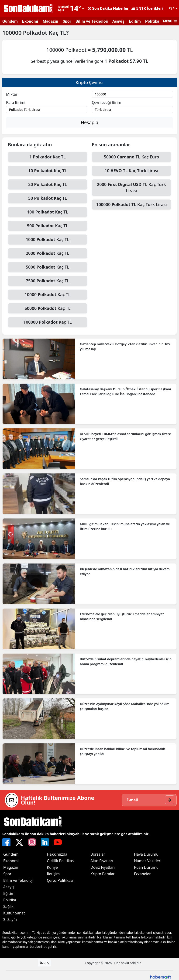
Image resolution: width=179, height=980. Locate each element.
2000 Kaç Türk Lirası (131, 187)
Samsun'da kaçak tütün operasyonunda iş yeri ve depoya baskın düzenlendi (125, 481)
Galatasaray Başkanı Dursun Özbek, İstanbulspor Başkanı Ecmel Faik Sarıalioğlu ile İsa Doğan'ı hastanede (125, 392)
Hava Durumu (146, 854)
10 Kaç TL (48, 171)
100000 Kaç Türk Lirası (131, 204)
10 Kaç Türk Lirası (131, 171)
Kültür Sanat (14, 913)
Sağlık (8, 906)
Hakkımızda (57, 854)
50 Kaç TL (48, 198)
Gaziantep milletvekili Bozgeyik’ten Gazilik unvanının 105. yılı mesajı (125, 346)
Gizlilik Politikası (61, 861)
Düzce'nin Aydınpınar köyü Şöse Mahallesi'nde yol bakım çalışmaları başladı (125, 706)
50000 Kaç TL (48, 308)
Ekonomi (30, 21)
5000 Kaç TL (48, 267)
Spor (67, 21)
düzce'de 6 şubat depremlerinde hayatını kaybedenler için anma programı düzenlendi (126, 661)
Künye (52, 867)
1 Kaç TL (48, 157)
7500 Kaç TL (48, 281)
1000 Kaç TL (48, 239)
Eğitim (135, 21)
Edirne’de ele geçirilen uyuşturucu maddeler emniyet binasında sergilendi (122, 616)
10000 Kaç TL (48, 294)
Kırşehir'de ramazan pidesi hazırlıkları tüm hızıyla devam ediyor (125, 571)
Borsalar (98, 854)
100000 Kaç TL (47, 322)
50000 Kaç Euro (131, 157)
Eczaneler (142, 874)
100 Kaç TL (48, 212)
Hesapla (89, 122)
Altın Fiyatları (102, 861)
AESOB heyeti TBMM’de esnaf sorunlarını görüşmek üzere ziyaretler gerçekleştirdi (126, 436)
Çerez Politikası (60, 880)
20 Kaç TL (48, 184)
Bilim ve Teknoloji (92, 21)
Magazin (50, 21)
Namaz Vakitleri (148, 861)
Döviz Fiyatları (103, 867)
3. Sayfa (10, 920)
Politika (152, 21)
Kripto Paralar (103, 874)
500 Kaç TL (48, 226)
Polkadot (36, 33)
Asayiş (118, 21)
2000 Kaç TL (48, 253)
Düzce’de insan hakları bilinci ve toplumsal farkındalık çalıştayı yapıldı (122, 751)
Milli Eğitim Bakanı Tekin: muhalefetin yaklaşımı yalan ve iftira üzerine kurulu (125, 526)
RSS (45, 963)
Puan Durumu (146, 867)
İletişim (53, 874)
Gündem (10, 21)
